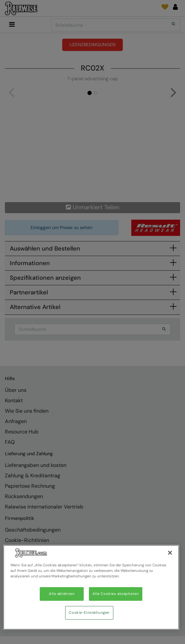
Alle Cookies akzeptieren (116, 594)
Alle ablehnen (62, 594)
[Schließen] (170, 553)
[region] (91, 587)
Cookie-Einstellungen (89, 613)
